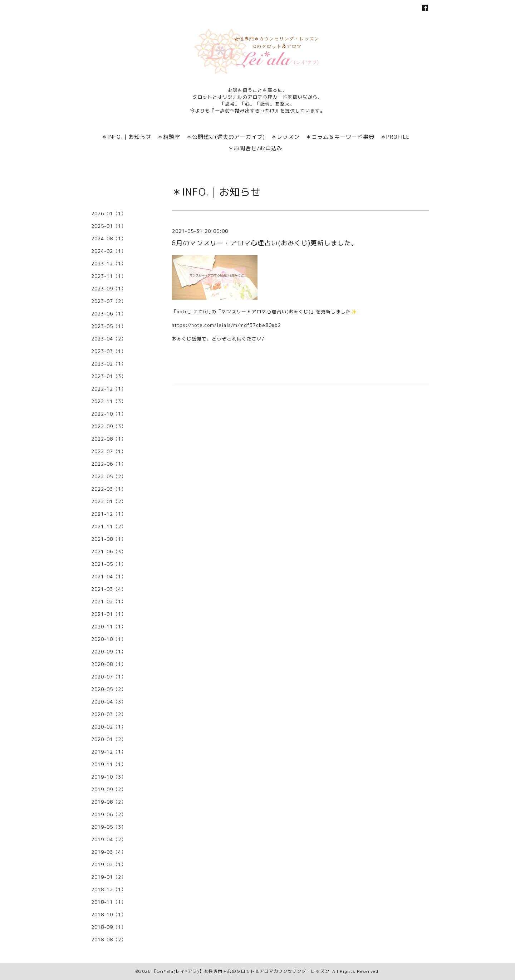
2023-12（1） (109, 264)
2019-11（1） (109, 764)
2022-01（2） (109, 501)
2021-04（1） (109, 577)
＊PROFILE (395, 137)
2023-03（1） (109, 351)
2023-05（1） (109, 326)
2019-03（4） (109, 852)
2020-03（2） (109, 714)
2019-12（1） (109, 752)
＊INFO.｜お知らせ (126, 137)
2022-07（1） (109, 451)
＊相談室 (169, 137)
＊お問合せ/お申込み (255, 148)
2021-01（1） (109, 614)
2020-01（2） (109, 739)
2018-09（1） (109, 927)
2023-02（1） (109, 364)
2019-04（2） (109, 839)
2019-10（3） (109, 777)
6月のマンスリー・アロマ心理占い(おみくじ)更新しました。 (265, 243)
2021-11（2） (109, 526)
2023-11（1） (109, 276)
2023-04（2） (109, 339)
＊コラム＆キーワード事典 (340, 137)
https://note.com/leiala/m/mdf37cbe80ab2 (226, 325)
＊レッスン (285, 137)
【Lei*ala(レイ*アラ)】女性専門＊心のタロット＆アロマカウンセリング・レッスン (241, 971)
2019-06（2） (109, 814)
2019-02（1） (109, 864)
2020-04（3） (109, 702)
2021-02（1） (109, 602)
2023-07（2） (109, 301)
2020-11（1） (109, 627)
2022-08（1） (109, 439)
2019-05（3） (109, 827)
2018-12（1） (109, 890)
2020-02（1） (109, 727)
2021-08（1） (109, 539)
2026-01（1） (109, 214)
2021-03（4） (109, 589)
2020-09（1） (109, 652)
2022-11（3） (109, 401)
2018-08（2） (109, 940)
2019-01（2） (109, 877)
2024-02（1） (109, 251)
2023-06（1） (109, 314)
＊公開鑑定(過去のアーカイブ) (226, 137)
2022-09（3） (109, 426)
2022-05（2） (109, 476)
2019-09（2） (109, 789)
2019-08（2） (109, 802)
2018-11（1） (109, 902)
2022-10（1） (109, 414)
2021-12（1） (109, 514)
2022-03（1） (109, 489)
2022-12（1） (109, 389)
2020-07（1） (109, 677)
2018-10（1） (109, 915)
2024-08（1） (109, 239)
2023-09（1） (109, 289)
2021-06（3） (109, 552)
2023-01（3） (109, 376)
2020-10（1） (109, 639)
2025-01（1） (109, 226)
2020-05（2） (109, 689)
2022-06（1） (109, 464)
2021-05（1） (109, 564)
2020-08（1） (109, 664)
